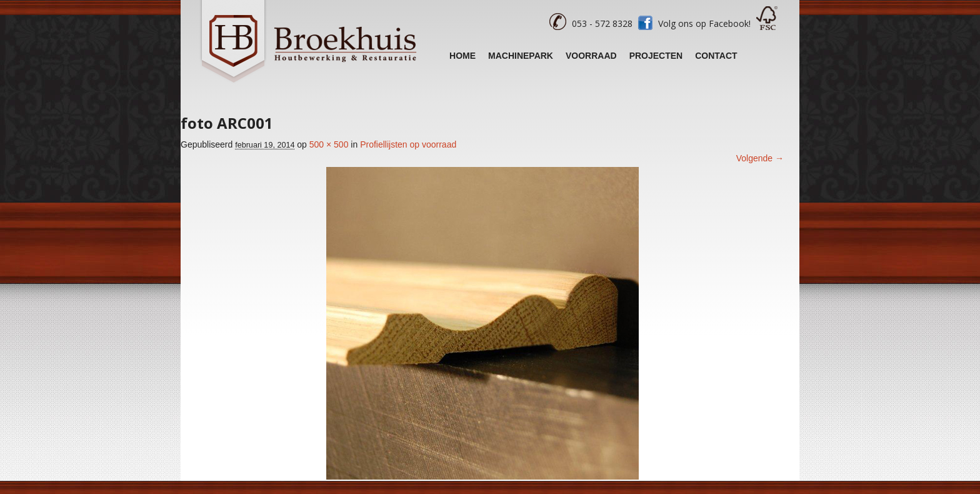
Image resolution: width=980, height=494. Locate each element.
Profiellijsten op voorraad (408, 144)
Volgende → (760, 158)
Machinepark (521, 56)
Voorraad (591, 56)
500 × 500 (329, 144)
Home (462, 56)
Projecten (656, 56)
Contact (716, 56)
